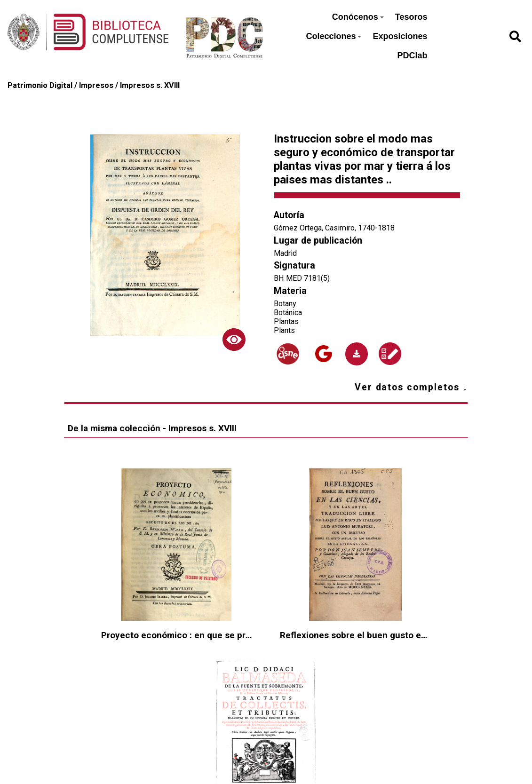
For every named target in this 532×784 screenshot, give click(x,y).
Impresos (96, 85)
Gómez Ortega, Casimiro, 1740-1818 (334, 228)
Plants (284, 330)
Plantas (286, 321)
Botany (285, 304)
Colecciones (333, 36)
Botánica (288, 313)
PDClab (412, 55)
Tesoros (411, 17)
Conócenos (358, 17)
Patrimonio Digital (40, 85)
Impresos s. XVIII (150, 85)
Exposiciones (400, 36)
